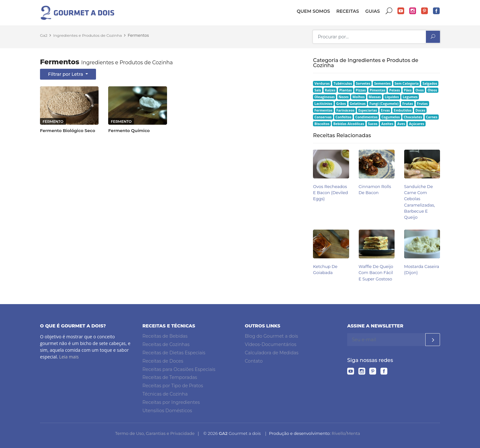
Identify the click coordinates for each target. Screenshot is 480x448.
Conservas (323, 117)
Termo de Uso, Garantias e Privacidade (155, 433)
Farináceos (345, 110)
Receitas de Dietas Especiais (174, 353)
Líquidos (392, 97)
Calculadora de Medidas (272, 353)
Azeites (388, 124)
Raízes (330, 90)
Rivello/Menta (346, 433)
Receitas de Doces (163, 361)
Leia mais (69, 357)
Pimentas (377, 90)
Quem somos (313, 11)
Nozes (344, 97)
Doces (420, 110)
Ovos (420, 90)
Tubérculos (343, 83)
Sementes (382, 83)
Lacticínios (324, 104)
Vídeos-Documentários (271, 344)
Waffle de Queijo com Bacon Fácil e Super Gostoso (376, 273)
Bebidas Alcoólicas (348, 124)
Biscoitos (322, 124)
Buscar (389, 11)
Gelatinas (358, 104)
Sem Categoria (407, 83)
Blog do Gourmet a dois (271, 336)
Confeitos (343, 117)
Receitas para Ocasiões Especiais (179, 369)
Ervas (385, 110)
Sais (318, 90)
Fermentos (138, 35)
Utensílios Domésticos (167, 411)
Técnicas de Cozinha (165, 394)
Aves (401, 124)
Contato (254, 361)
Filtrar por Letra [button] (66, 74)
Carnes (432, 117)
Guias (372, 11)
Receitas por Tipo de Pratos (173, 386)
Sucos (373, 124)
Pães (408, 90)
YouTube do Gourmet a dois (401, 11)
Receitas (348, 11)
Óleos (432, 90)
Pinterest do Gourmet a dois (425, 11)
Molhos (359, 97)
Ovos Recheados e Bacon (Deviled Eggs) (330, 193)
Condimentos (366, 117)
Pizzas (361, 90)
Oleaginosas (325, 97)
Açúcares (416, 124)
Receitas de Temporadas (170, 377)
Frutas (408, 104)
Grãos (341, 104)
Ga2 (44, 35)
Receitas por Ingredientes (171, 402)
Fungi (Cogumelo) (384, 104)
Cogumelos (391, 117)
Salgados (430, 83)
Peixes (395, 90)
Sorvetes (363, 83)
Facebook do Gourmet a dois (436, 11)
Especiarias (368, 110)
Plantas (345, 90)
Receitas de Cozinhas (166, 344)
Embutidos (403, 110)
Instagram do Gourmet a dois (413, 11)
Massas (375, 97)
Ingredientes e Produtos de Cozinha (88, 35)
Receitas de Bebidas (165, 336)
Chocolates (413, 117)
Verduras (322, 83)
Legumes (410, 97)
